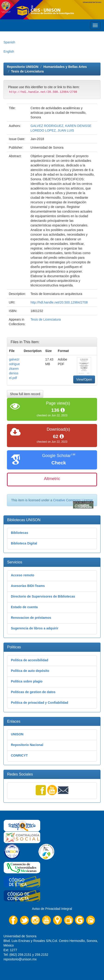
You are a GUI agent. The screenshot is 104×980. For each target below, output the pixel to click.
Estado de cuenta (24, 607)
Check (59, 463)
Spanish (9, 42)
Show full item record (25, 394)
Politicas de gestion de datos (33, 692)
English (9, 51)
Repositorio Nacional (27, 745)
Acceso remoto (23, 575)
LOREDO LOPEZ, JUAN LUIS (52, 130)
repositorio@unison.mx (20, 959)
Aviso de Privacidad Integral (52, 909)
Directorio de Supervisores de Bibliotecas (43, 596)
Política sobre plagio (27, 681)
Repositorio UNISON (23, 67)
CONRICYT (19, 755)
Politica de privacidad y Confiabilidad (40, 703)
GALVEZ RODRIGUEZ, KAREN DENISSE (61, 126)
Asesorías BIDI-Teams (28, 586)
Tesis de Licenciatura (27, 71)
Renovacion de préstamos (31, 618)
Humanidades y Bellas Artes (65, 67)
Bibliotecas (20, 533)
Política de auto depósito (30, 671)
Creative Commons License (73, 500)
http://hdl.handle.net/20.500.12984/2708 (59, 302)
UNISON (17, 734)
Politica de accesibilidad (30, 660)
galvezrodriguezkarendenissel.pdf (14, 369)
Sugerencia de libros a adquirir (35, 628)
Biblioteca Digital (24, 543)
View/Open (84, 379)
